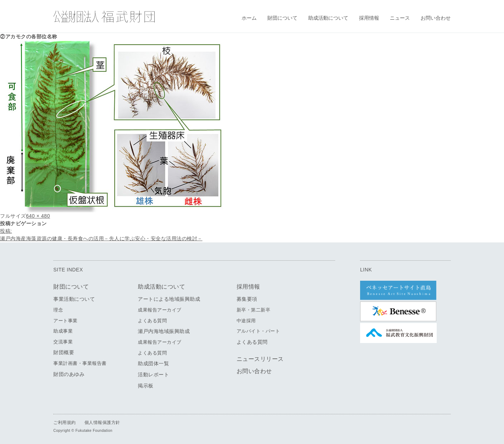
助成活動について (328, 18)
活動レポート (153, 375)
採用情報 (369, 18)
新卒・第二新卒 (254, 310)
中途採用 (246, 321)
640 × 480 (38, 216)
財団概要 (64, 352)
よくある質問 (152, 321)
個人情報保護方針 (102, 423)
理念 (58, 310)
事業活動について (74, 299)
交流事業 (63, 342)
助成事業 (63, 331)
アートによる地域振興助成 (169, 299)
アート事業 (66, 321)
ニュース (400, 18)
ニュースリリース (260, 359)
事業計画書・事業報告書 (80, 363)
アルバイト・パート (258, 331)
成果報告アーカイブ (160, 310)
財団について (282, 18)
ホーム (249, 18)
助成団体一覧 (153, 363)
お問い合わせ (436, 18)
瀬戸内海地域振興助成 (164, 331)
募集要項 (247, 299)
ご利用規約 (65, 423)
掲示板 (146, 386)
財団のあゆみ (69, 374)
